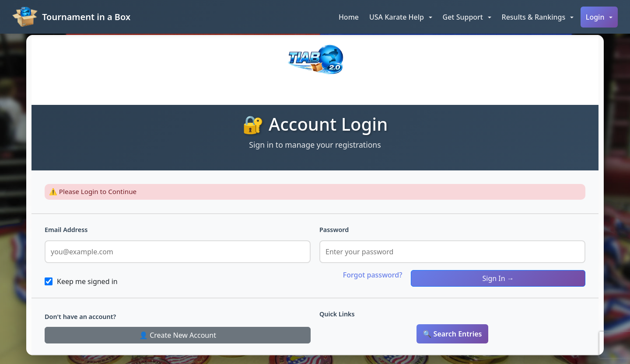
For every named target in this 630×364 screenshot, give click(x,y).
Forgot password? (373, 275)
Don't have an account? (80, 317)
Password (334, 230)
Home (349, 17)
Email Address (66, 230)
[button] (401, 17)
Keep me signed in (87, 281)
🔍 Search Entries (453, 334)
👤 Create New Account (178, 335)
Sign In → (498, 278)
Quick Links (337, 314)
